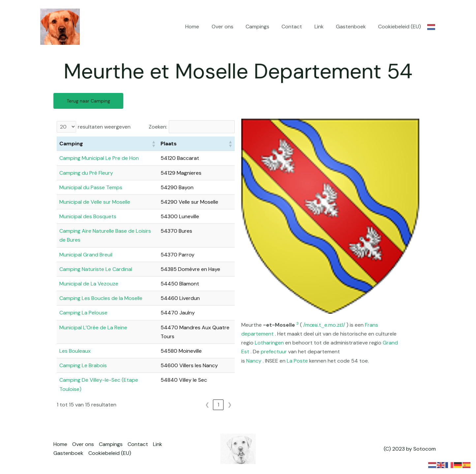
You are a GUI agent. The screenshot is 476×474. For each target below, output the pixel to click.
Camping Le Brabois (83, 365)
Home (204, 27)
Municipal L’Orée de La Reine (93, 327)
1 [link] (218, 405)
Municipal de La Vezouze (89, 284)
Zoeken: (158, 127)
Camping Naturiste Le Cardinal (96, 269)
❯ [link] (230, 405)
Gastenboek (354, 27)
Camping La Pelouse (83, 313)
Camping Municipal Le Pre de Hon (99, 158)
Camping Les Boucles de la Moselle (101, 298)
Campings (265, 27)
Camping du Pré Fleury (86, 173)
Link (323, 27)
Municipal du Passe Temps (91, 187)
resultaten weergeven (104, 127)
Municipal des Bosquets (88, 216)
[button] (153, 144)
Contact (298, 27)
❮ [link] (207, 405)
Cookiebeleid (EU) (401, 27)
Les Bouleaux (75, 351)
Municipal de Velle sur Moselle (95, 202)
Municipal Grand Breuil (86, 255)
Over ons (232, 27)
